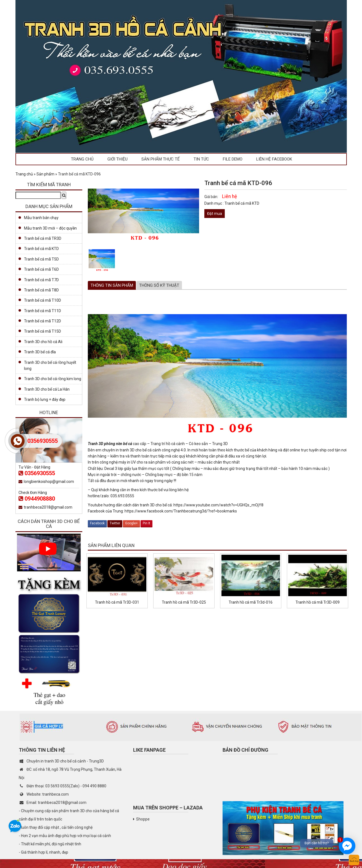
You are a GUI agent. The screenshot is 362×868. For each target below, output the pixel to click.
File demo (233, 159)
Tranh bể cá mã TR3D (43, 238)
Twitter (115, 523)
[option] (102, 259)
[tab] (112, 285)
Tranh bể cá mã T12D (43, 321)
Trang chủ (82, 159)
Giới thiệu (117, 159)
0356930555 (37, 473)
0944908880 (37, 499)
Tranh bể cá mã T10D (43, 300)
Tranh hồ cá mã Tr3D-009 (318, 602)
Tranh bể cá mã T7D (41, 280)
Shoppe (143, 819)
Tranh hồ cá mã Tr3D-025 (184, 602)
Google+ (131, 523)
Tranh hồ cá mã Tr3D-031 (117, 602)
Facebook (97, 523)
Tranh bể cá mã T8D (41, 290)
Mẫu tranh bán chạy (41, 218)
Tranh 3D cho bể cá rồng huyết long (50, 365)
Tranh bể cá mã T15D (43, 331)
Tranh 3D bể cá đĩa (40, 352)
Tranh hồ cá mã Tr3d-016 (251, 602)
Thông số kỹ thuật (159, 285)
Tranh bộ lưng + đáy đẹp (45, 399)
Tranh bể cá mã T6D (41, 269)
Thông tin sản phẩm (112, 285)
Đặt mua (215, 214)
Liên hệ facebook (274, 159)
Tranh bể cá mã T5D (41, 259)
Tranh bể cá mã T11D (43, 311)
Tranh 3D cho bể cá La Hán (47, 389)
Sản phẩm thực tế (161, 159)
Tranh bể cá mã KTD (242, 203)
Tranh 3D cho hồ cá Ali (43, 342)
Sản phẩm (45, 174)
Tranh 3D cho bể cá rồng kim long (53, 379)
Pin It (146, 523)
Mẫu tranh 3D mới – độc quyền (50, 228)
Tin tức (201, 159)
